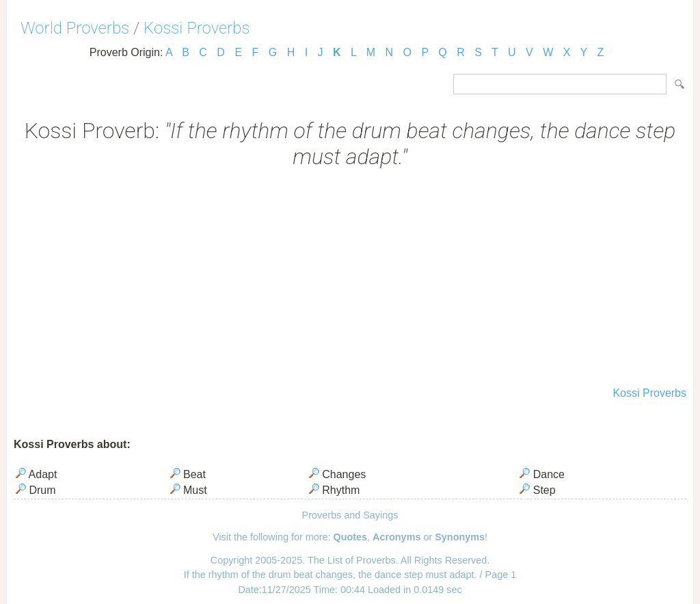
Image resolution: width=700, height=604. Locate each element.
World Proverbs (75, 28)
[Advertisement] (350, 279)
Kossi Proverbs (197, 28)
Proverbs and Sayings (350, 515)
